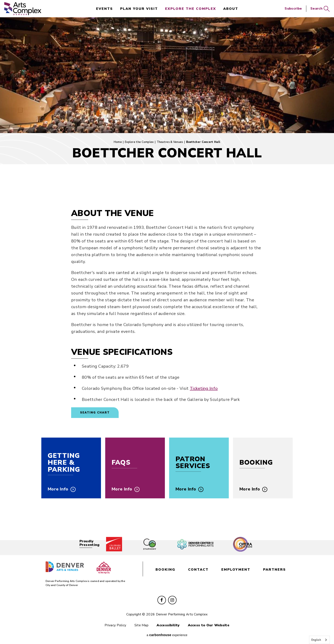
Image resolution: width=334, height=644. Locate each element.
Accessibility (168, 625)
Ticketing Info (204, 388)
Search (320, 9)
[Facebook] (162, 600)
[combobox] (319, 640)
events (104, 9)
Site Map (141, 625)
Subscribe (293, 9)
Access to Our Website (209, 625)
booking (165, 570)
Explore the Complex (191, 9)
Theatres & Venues (170, 142)
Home (118, 142)
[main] (167, 277)
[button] (145, 127)
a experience (167, 635)
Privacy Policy (115, 625)
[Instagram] (172, 600)
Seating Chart (95, 413)
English (316, 640)
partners (274, 570)
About (231, 9)
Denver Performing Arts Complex (23, 9)
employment (236, 570)
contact (198, 570)
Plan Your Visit (139, 9)
